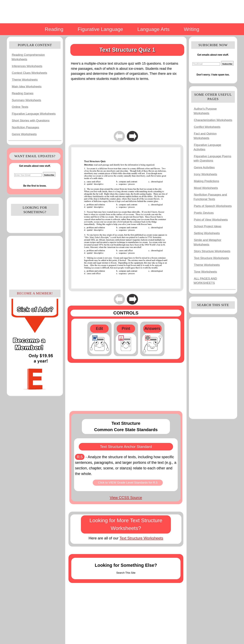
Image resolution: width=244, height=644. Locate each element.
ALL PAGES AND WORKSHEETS (205, 281)
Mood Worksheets (206, 188)
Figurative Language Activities (207, 147)
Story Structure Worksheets (212, 251)
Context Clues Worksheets (29, 73)
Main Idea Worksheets (27, 86)
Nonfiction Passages (25, 127)
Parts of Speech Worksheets (213, 206)
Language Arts (153, 29)
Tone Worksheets (205, 272)
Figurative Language (100, 29)
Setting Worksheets (207, 233)
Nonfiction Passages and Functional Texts (210, 197)
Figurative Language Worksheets (34, 114)
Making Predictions (206, 181)
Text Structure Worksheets (141, 538)
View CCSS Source (126, 498)
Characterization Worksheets (213, 120)
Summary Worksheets (26, 100)
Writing (191, 29)
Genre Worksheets (24, 134)
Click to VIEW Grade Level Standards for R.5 (128, 482)
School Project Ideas (208, 226)
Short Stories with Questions (31, 120)
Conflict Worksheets (207, 127)
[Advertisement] (35, 262)
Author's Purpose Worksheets (205, 111)
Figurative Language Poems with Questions (212, 158)
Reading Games (23, 93)
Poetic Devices (204, 213)
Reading (54, 29)
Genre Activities (204, 167)
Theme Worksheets (25, 80)
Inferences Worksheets (27, 66)
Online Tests (20, 107)
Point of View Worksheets (211, 220)
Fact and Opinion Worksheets (205, 136)
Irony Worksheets (205, 174)
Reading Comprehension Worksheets (28, 57)
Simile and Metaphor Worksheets (207, 242)
